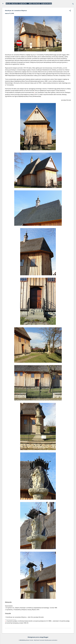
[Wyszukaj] (73, 4)
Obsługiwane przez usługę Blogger (38, 637)
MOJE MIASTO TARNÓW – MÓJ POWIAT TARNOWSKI (29, 4)
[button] (70, 11)
